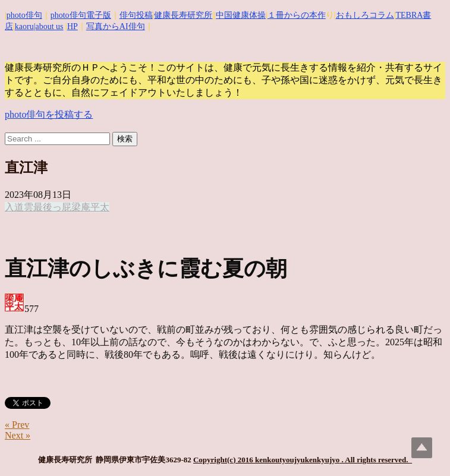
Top (422, 448)
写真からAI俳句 (116, 26)
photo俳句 (24, 15)
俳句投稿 (136, 15)
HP (73, 26)
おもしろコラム (365, 15)
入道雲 (19, 207)
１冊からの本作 (297, 15)
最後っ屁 (52, 207)
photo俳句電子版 (81, 15)
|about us (49, 26)
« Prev (17, 425)
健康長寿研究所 (183, 15)
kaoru (24, 26)
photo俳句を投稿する (49, 114)
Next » (18, 435)
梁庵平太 (90, 207)
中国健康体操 (241, 15)
